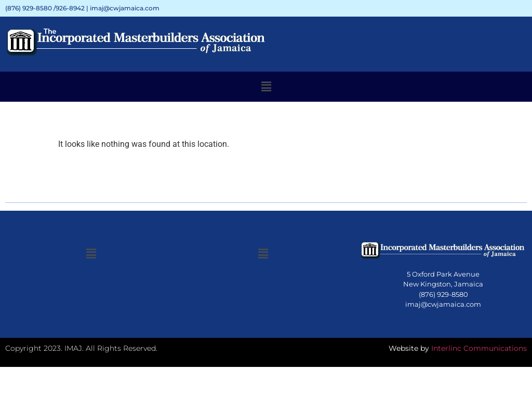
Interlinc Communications (479, 348)
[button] (266, 87)
